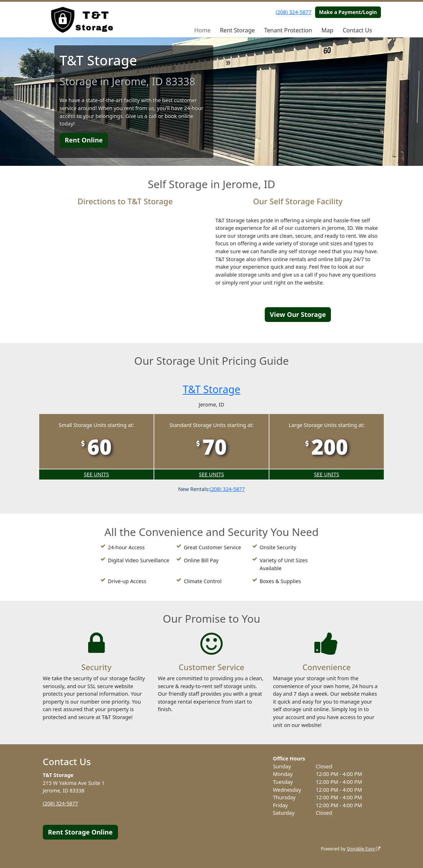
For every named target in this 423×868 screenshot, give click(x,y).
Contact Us (357, 30)
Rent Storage (237, 30)
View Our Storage (298, 314)
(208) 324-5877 (294, 12)
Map (327, 30)
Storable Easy (363, 849)
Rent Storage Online (80, 832)
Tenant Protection (288, 30)
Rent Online (84, 140)
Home (203, 30)
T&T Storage (211, 389)
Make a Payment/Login (348, 12)
